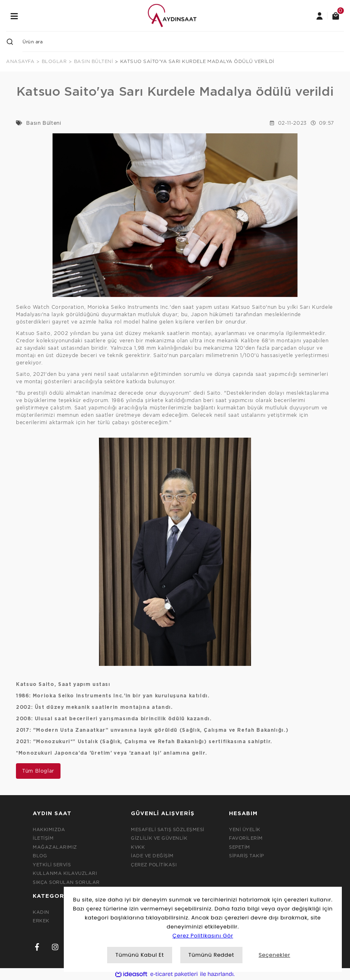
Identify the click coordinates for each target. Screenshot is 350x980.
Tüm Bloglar (38, 771)
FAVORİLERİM (246, 838)
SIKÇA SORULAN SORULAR (66, 882)
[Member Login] (319, 16)
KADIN (41, 912)
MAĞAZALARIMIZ (55, 847)
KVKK (138, 847)
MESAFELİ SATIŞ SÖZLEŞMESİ (168, 829)
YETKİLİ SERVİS (52, 865)
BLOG (40, 856)
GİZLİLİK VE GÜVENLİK (159, 838)
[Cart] (336, 16)
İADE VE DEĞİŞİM (152, 856)
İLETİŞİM (43, 838)
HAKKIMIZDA (49, 829)
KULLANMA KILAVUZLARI (65, 873)
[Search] (183, 42)
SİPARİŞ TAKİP (247, 856)
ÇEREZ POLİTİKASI (154, 865)
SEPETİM (240, 847)
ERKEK (41, 921)
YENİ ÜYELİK (245, 829)
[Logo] (172, 15)
